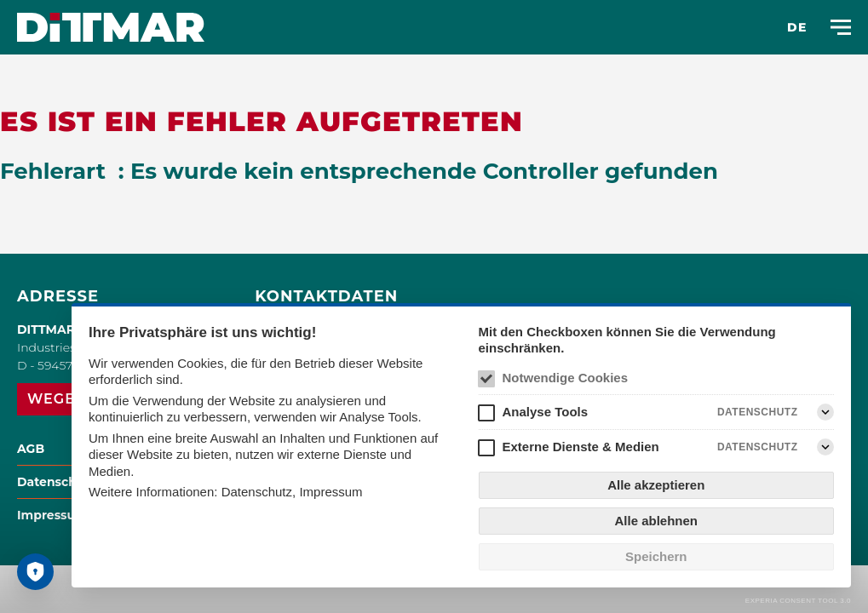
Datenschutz (257, 492)
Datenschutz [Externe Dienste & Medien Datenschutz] (758, 447)
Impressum (331, 492)
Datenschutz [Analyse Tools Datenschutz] (758, 412)
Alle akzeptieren (656, 485)
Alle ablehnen (656, 521)
